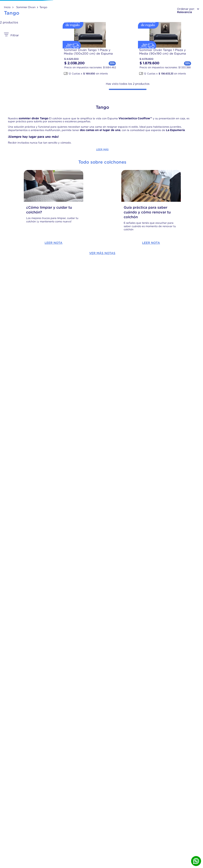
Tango (43, 38)
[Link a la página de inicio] (9, 38)
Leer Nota (37, 705)
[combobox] (102, 17)
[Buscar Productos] (154, 17)
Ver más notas (102, 716)
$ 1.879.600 (10, 553)
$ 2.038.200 (31, 555)
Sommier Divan (26, 38)
